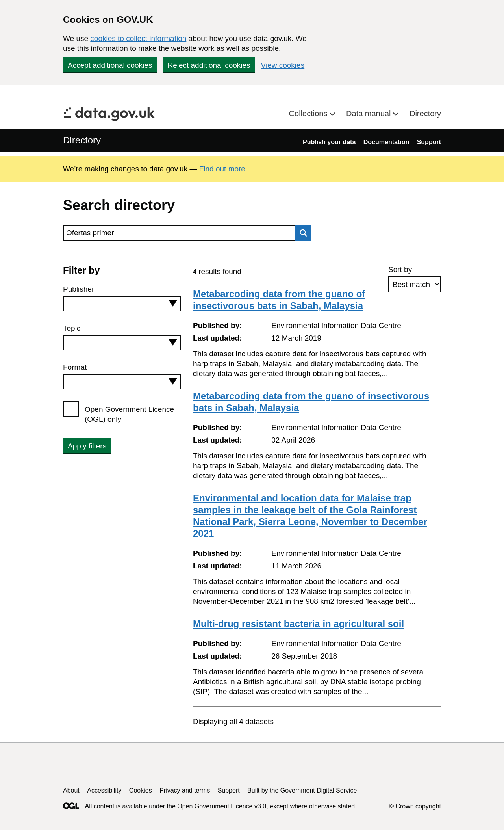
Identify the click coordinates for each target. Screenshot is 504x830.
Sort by (400, 269)
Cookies (141, 790)
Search (301, 233)
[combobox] (122, 304)
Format (75, 367)
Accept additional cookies (110, 65)
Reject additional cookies (209, 65)
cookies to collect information (138, 38)
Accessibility (104, 790)
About (71, 790)
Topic (72, 328)
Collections (309, 114)
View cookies (283, 65)
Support (429, 142)
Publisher (79, 289)
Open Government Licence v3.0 (222, 806)
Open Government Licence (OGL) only (129, 414)
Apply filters (87, 446)
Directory (425, 114)
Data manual (370, 114)
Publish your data (329, 142)
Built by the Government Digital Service (302, 790)
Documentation (386, 142)
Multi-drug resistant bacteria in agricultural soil (298, 624)
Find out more (222, 169)
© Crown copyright (415, 806)
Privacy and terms (185, 790)
